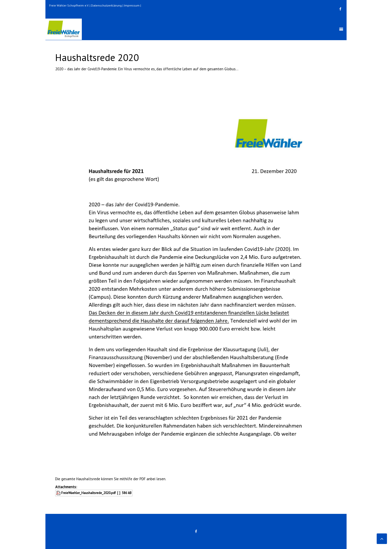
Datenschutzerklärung (106, 5)
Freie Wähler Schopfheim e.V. (69, 5)
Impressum (132, 5)
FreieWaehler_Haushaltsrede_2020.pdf (88, 493)
